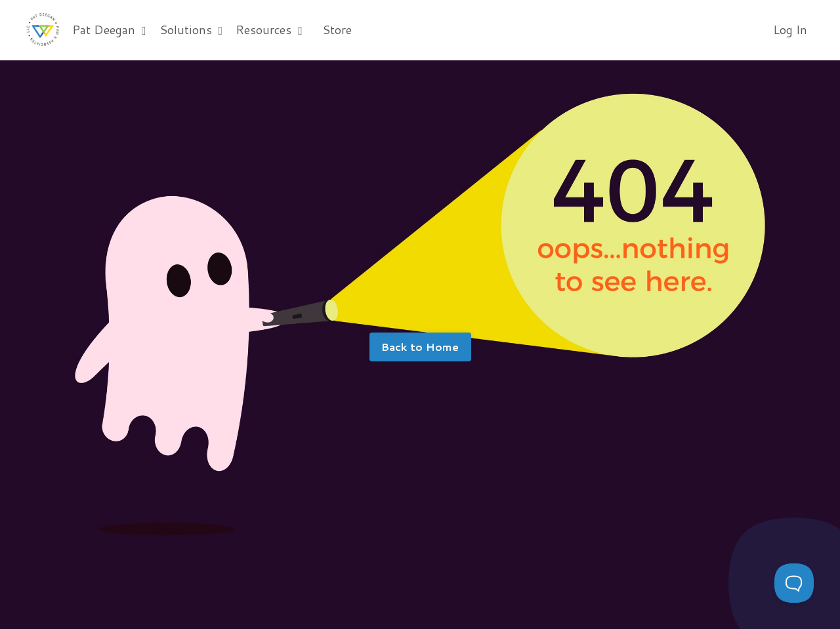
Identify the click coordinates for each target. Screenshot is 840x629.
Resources (269, 30)
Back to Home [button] (420, 347)
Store (337, 30)
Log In (790, 30)
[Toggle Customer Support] (794, 583)
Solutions (191, 30)
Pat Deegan (109, 30)
